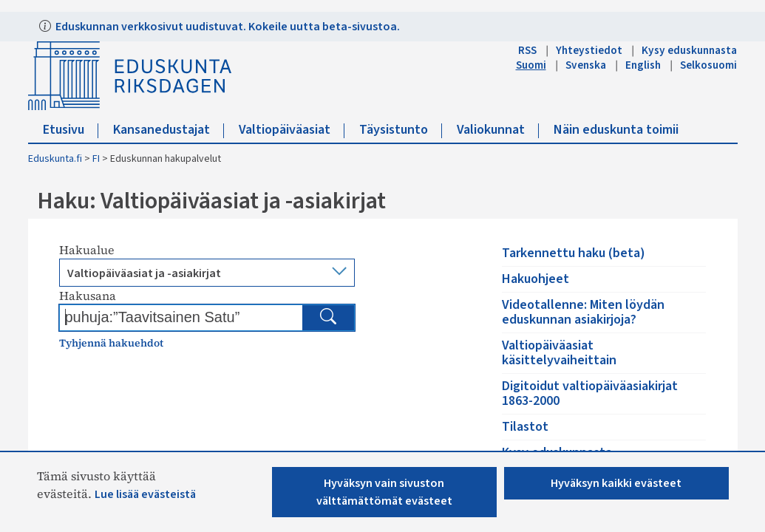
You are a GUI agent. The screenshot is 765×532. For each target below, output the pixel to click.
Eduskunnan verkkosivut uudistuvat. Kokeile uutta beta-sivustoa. (227, 27)
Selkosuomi (708, 65)
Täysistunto (401, 130)
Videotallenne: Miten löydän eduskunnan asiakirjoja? (583, 312)
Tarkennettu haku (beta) (574, 253)
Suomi (531, 65)
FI (96, 159)
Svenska (586, 65)
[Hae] (328, 318)
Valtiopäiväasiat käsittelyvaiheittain (559, 353)
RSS (527, 50)
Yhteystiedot (589, 50)
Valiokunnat (498, 130)
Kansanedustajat (169, 130)
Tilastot (525, 427)
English (643, 65)
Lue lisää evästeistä (145, 494)
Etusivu (71, 130)
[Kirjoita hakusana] (183, 317)
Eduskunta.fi (55, 159)
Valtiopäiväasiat (292, 130)
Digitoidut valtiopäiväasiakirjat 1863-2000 (590, 393)
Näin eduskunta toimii (616, 130)
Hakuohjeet (535, 279)
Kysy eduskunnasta (689, 50)
